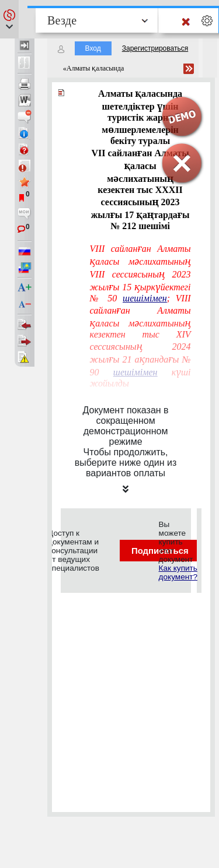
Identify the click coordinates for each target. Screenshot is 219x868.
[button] (9, 19)
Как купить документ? (178, 572)
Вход (93, 48)
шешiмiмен (145, 298)
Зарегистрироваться (155, 48)
